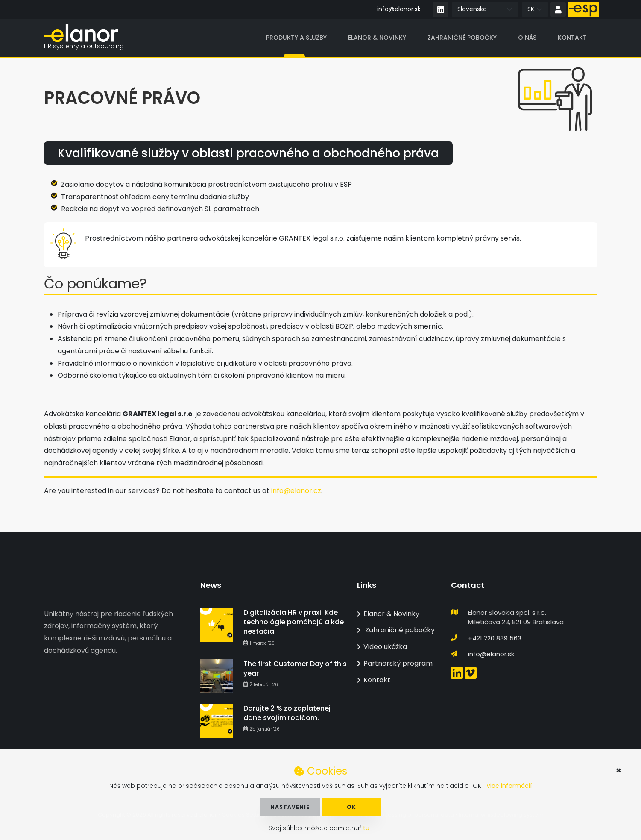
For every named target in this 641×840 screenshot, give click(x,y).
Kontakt (572, 38)
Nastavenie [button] (290, 807)
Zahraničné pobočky (462, 38)
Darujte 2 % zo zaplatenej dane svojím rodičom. (287, 713)
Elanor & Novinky (377, 38)
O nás (527, 38)
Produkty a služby (296, 38)
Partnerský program (395, 663)
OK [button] (351, 807)
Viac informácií (509, 786)
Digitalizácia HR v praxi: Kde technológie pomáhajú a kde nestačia (294, 622)
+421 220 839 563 (495, 638)
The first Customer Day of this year (295, 668)
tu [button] (367, 828)
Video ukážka (382, 647)
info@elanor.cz (296, 491)
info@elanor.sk (399, 9)
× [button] (619, 770)
